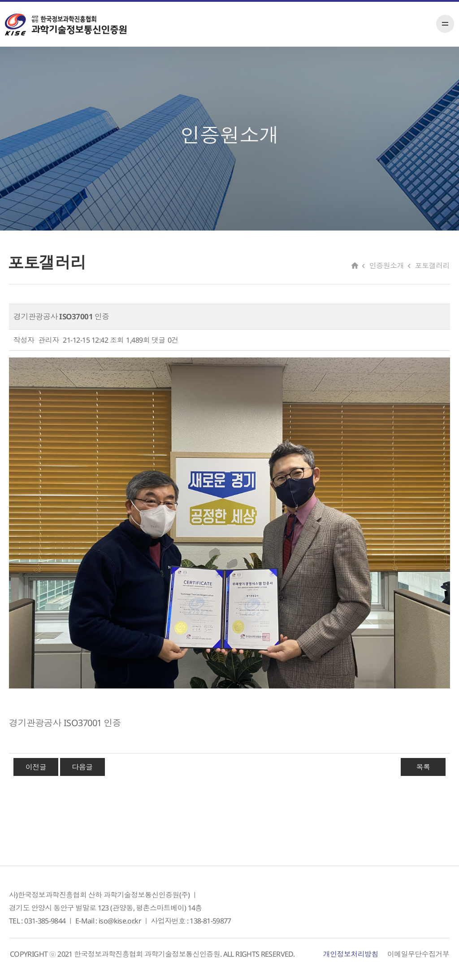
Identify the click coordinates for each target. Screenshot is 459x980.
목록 (423, 767)
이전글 (36, 767)
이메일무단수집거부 (418, 954)
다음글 (82, 767)
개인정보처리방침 (351, 954)
